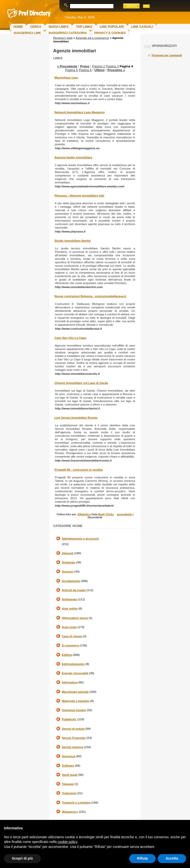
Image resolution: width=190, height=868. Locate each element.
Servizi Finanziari (74, 738)
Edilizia (67, 655)
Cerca (36, 27)
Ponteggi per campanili (167, 55)
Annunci (68, 572)
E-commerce (71, 645)
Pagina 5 (71, 70)
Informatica (70, 682)
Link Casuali (142, 27)
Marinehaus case (66, 78)
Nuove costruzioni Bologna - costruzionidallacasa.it (90, 296)
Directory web (63, 38)
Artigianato (70, 599)
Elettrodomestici (73, 664)
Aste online (70, 608)
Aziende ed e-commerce (92, 38)
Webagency (70, 812)
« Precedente (67, 66)
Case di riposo (72, 636)
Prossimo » (116, 70)
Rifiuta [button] (142, 858)
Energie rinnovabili (75, 673)
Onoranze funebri (74, 710)
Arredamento (71, 581)
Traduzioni (69, 793)
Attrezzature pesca (75, 618)
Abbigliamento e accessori (80, 539)
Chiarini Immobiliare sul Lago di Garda (81, 383)
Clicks (110, 514)
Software (68, 766)
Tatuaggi (68, 784)
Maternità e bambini (76, 701)
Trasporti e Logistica (76, 803)
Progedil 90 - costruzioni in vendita (79, 470)
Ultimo (100, 70)
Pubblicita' (69, 719)
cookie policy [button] (67, 842)
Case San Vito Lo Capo (70, 338)
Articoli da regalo (74, 590)
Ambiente (69, 562)
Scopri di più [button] (22, 858)
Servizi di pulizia (73, 729)
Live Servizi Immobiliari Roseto (76, 418)
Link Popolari (112, 27)
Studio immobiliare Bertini (73, 241)
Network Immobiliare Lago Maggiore (80, 112)
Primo (85, 66)
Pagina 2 (99, 66)
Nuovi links (59, 27)
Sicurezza (69, 756)
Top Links (84, 27)
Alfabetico (84, 514)
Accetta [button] (172, 858)
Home (18, 27)
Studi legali (70, 775)
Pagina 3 (112, 66)
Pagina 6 (85, 70)
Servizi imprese (73, 747)
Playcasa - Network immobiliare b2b (79, 196)
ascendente (124, 514)
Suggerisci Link (27, 33)
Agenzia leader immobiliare (73, 157)
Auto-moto (69, 627)
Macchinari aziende (75, 692)
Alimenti (68, 553)
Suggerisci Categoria (68, 33)
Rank (101, 514)
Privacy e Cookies (110, 33)
